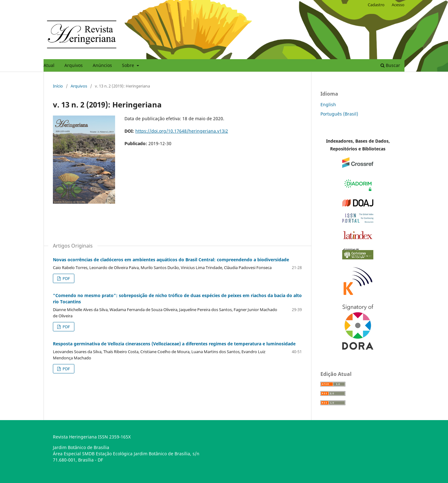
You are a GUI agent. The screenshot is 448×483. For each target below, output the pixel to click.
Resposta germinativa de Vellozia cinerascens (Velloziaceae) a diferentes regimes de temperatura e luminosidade (174, 344)
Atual (49, 65)
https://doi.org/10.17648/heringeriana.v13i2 (182, 131)
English (328, 104)
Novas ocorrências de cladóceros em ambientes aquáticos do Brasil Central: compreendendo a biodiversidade (171, 260)
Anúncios (102, 65)
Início (58, 86)
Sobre (129, 65)
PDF (66, 278)
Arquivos (74, 65)
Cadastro (376, 5)
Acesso (398, 5)
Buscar (390, 65)
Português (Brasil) (339, 114)
